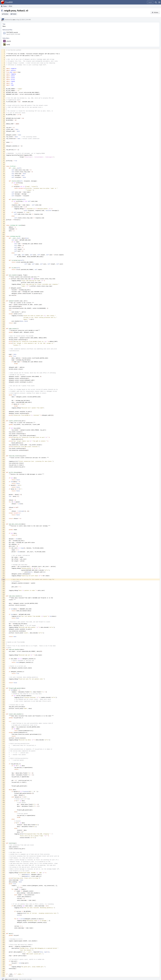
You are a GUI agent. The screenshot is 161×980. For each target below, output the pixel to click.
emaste (9, 41)
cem (14, 20)
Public (14, 14)
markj (8, 44)
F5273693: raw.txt (12, 32)
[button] (159, 2)
